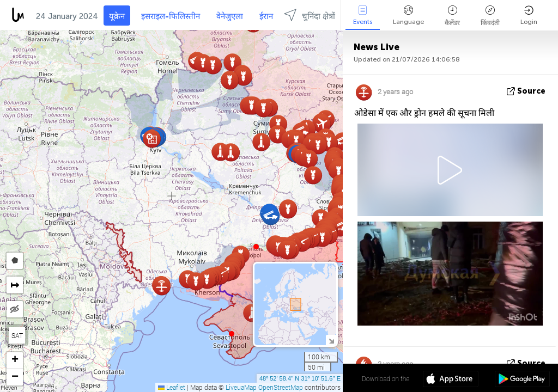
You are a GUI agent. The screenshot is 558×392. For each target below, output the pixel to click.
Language (408, 16)
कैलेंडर (452, 16)
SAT (17, 335)
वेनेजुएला (230, 16)
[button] (256, 247)
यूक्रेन (117, 16)
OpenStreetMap (281, 387)
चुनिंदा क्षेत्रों (310, 15)
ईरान (266, 16)
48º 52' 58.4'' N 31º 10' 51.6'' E (300, 378)
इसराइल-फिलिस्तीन (171, 16)
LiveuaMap (241, 387)
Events (363, 16)
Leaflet (172, 387)
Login (529, 16)
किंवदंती (490, 16)
